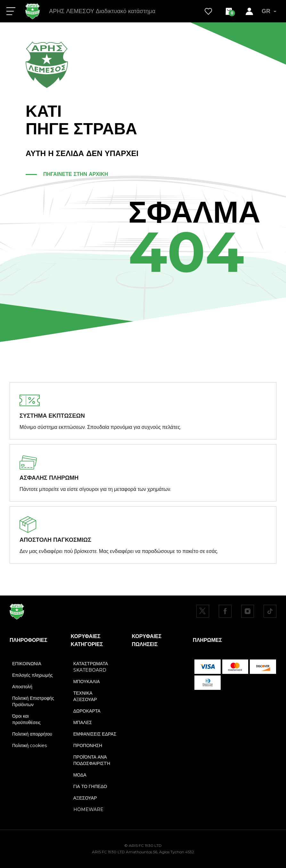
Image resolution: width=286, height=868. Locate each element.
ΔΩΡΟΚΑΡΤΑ (87, 711)
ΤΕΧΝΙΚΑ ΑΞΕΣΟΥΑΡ (85, 696)
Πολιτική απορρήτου (32, 734)
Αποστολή (22, 687)
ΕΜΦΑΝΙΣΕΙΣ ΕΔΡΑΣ (95, 734)
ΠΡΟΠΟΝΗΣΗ (88, 746)
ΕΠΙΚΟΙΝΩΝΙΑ (27, 664)
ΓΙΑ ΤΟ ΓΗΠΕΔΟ (90, 786)
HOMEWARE (88, 809)
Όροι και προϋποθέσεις (26, 719)
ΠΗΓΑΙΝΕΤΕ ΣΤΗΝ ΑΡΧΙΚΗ (76, 174)
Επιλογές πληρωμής (33, 675)
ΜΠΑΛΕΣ (83, 722)
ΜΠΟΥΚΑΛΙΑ (87, 682)
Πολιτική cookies (29, 746)
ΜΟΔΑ (80, 775)
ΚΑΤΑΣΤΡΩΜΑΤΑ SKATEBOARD (91, 667)
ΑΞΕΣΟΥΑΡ (85, 798)
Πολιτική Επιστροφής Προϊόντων (33, 701)
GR (269, 11)
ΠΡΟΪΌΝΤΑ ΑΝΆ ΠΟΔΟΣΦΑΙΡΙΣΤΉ (92, 760)
